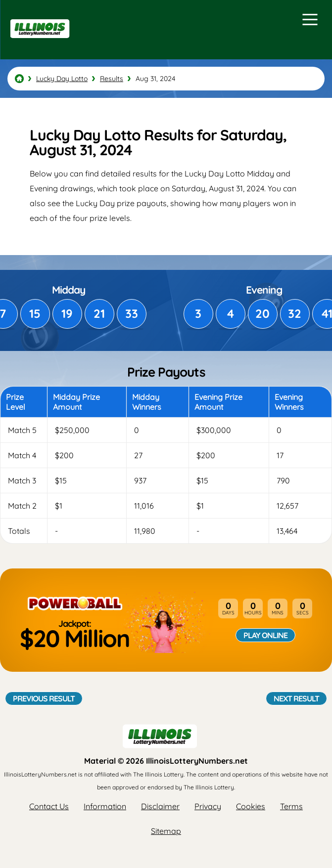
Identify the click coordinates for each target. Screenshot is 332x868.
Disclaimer (160, 806)
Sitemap (166, 831)
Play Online (265, 635)
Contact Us (49, 806)
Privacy (208, 806)
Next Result (296, 698)
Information (105, 806)
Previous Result (44, 698)
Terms (291, 806)
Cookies (251, 806)
